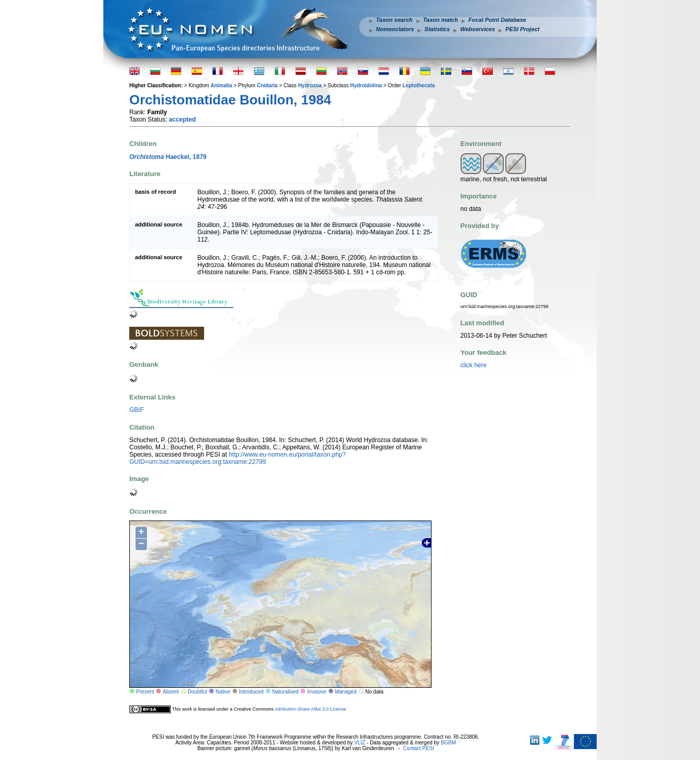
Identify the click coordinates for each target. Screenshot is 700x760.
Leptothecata (419, 85)
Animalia (221, 85)
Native (223, 692)
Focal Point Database (497, 20)
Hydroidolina (366, 85)
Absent (171, 692)
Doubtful (197, 692)
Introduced (251, 692)
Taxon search (394, 20)
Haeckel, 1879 (168, 157)
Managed (346, 692)
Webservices (477, 29)
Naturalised (285, 692)
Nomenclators (395, 29)
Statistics (437, 29)
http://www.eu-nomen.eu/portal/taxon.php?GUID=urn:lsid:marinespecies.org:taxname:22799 (238, 458)
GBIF (137, 410)
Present (145, 692)
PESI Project (522, 29)
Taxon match (441, 20)
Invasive (317, 692)
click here (474, 365)
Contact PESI (419, 748)
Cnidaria (267, 85)
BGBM (448, 743)
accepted (182, 119)
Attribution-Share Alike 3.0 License (311, 709)
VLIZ (360, 743)
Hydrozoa (310, 85)
